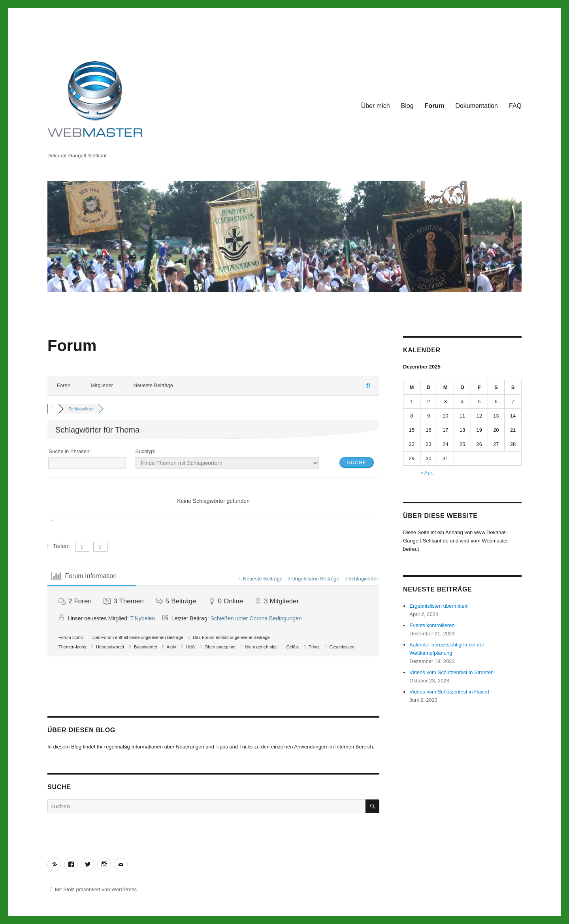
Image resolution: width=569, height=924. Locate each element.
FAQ (515, 106)
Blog (407, 106)
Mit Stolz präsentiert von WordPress (96, 889)
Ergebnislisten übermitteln (439, 606)
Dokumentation (477, 106)
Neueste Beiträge (153, 385)
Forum (435, 106)
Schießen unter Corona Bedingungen (256, 618)
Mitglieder (102, 385)
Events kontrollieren (432, 625)
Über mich (376, 106)
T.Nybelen (143, 618)
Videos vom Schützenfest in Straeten (451, 672)
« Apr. (427, 473)
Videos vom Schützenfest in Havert (449, 692)
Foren (64, 385)
